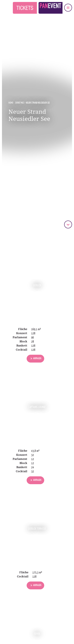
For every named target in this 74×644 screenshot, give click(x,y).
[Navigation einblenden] (68, 8)
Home (11, 103)
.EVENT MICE (20, 103)
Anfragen (37, 359)
